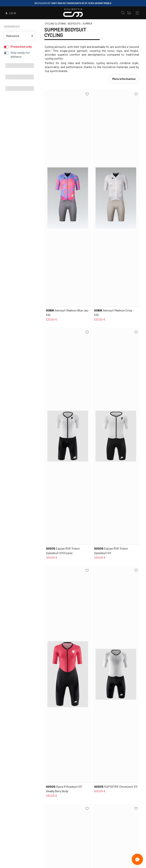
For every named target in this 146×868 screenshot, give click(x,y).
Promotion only (21, 46)
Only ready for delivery (20, 54)
